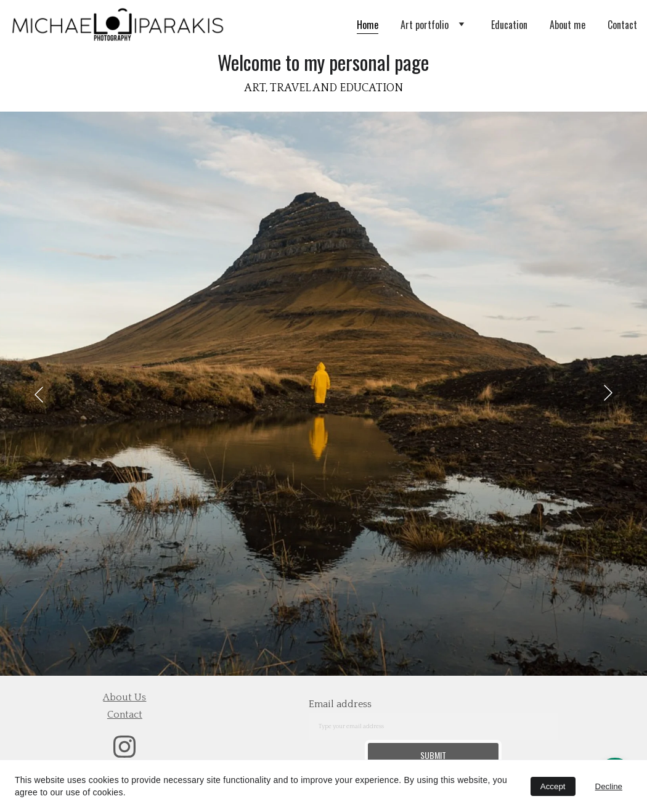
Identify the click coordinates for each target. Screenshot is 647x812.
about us (124, 697)
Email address (340, 704)
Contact (622, 25)
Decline (609, 786)
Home (368, 25)
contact (125, 715)
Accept (553, 786)
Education (509, 25)
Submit (433, 755)
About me (568, 25)
